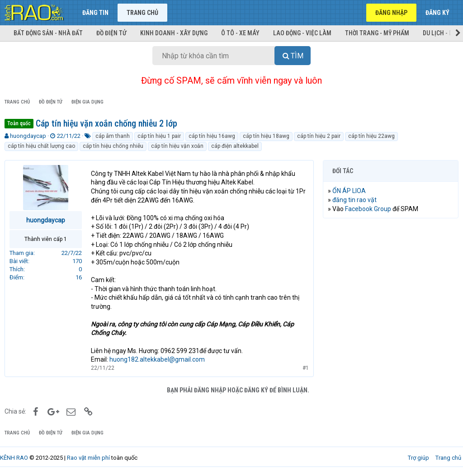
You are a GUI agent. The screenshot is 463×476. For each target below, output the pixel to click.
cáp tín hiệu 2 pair (319, 136)
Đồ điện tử (111, 33)
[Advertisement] (391, 284)
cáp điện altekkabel (235, 146)
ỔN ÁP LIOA (349, 191)
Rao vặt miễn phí (88, 458)
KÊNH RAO (14, 458)
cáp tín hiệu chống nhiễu (113, 146)
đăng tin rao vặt (354, 200)
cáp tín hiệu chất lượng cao (41, 146)
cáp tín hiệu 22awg (371, 136)
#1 (306, 368)
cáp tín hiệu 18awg (266, 136)
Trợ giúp (418, 458)
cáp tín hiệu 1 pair (159, 136)
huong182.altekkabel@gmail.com (157, 359)
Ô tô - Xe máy (240, 33)
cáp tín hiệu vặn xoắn (177, 146)
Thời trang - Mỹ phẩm (377, 33)
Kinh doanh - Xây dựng (174, 33)
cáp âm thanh (113, 136)
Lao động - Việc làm (302, 33)
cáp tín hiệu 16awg (212, 136)
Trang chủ (142, 13)
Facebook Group (368, 209)
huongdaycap (28, 136)
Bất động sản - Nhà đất (48, 33)
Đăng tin (95, 13)
